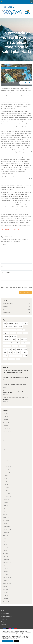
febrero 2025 (6, 458)
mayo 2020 (5, 592)
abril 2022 (5, 547)
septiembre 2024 (7, 473)
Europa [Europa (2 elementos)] (18, 340)
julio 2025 (5, 443)
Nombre (3, 266)
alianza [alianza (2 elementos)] (26, 323)
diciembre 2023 (7, 494)
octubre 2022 (6, 533)
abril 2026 (5, 416)
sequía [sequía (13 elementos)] (18, 353)
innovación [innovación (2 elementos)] (6, 343)
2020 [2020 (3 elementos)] (5, 323)
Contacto (3, 625)
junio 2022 (5, 541)
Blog (4, 309)
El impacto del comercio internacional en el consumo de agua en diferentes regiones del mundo (16, 371)
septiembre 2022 (7, 535)
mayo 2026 (5, 413)
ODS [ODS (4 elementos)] (20, 346)
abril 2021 (5, 568)
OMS (19, 230)
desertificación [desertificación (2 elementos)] (13, 336)
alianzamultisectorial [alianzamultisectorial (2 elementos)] (8, 327)
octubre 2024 (6, 470)
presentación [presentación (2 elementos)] (19, 349)
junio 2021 (5, 565)
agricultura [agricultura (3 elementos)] (17, 323)
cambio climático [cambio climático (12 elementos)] (14, 330)
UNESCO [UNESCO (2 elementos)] (25, 356)
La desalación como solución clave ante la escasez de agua (16, 378)
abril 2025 (5, 452)
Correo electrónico (6, 273)
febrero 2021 (6, 574)
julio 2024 (5, 476)
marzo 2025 (6, 455)
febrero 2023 (6, 521)
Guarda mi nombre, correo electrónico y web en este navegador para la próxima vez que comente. (16, 288)
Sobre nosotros (5, 608)
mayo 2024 (5, 482)
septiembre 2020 (7, 583)
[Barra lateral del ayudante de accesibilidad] (31, 2)
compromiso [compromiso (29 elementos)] (6, 333)
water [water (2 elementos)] (10, 359)
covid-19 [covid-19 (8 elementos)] (25, 333)
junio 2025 (5, 446)
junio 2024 (5, 479)
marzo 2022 (6, 550)
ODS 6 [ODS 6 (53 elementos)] (24, 346)
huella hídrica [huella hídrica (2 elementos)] (24, 340)
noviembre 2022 (7, 530)
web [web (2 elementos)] (14, 359)
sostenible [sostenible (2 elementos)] (6, 356)
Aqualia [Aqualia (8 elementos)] (21, 327)
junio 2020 (5, 589)
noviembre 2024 (7, 467)
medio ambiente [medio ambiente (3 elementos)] (7, 346)
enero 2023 (6, 524)
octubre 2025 (6, 434)
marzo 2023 (6, 518)
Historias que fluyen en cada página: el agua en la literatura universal (15, 392)
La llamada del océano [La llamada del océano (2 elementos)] (15, 343)
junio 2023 (5, 512)
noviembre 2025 (7, 431)
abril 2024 (5, 485)
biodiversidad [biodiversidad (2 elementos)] (6, 330)
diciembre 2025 (7, 428)
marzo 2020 (6, 598)
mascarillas (14, 230)
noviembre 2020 (7, 577)
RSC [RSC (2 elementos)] (14, 353)
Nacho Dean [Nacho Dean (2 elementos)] (15, 346)
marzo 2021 (6, 571)
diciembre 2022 (7, 527)
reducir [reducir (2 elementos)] (5, 353)
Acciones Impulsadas (8, 303)
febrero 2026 (6, 422)
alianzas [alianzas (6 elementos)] (16, 327)
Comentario (4, 245)
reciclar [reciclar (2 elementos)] (25, 349)
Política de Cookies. (25, 636)
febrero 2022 (6, 553)
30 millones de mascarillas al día (23, 116)
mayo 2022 (5, 544)
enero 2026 (6, 425)
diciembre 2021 (7, 559)
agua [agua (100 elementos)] (22, 323)
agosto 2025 (6, 440)
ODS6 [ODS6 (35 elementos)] (5, 349)
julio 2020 (5, 586)
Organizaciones (5, 613)
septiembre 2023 (7, 503)
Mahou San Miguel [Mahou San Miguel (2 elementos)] (25, 343)
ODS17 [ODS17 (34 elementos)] (9, 349)
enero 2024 (6, 491)
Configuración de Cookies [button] (8, 641)
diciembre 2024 (7, 464)
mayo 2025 (5, 449)
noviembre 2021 (7, 562)
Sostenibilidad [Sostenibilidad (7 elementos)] (25, 353)
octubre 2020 (6, 580)
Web (2, 279)
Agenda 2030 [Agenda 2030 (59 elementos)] (10, 323)
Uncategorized (6, 312)
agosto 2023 (6, 506)
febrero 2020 (6, 601)
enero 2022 (6, 556)
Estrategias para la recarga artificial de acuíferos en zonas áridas (15, 399)
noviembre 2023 (7, 497)
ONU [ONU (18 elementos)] (14, 349)
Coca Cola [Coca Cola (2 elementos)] (22, 330)
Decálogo (4, 611)
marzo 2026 (6, 419)
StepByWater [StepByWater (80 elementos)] (12, 356)
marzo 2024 (6, 488)
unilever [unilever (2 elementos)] (5, 359)
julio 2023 (5, 509)
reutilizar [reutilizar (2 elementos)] (10, 353)
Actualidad (5, 306)
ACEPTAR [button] (17, 641)
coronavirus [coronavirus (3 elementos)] (13, 333)
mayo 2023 (5, 515)
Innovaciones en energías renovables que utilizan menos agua (15, 385)
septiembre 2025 (7, 437)
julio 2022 (5, 538)
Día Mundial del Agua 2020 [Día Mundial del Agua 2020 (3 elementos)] (9, 340)
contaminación (5, 230)
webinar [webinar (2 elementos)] (18, 359)
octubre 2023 (6, 500)
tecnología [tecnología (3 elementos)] (19, 356)
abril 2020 (5, 595)
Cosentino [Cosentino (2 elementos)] (20, 333)
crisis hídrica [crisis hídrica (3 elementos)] (6, 336)
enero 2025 (6, 461)
